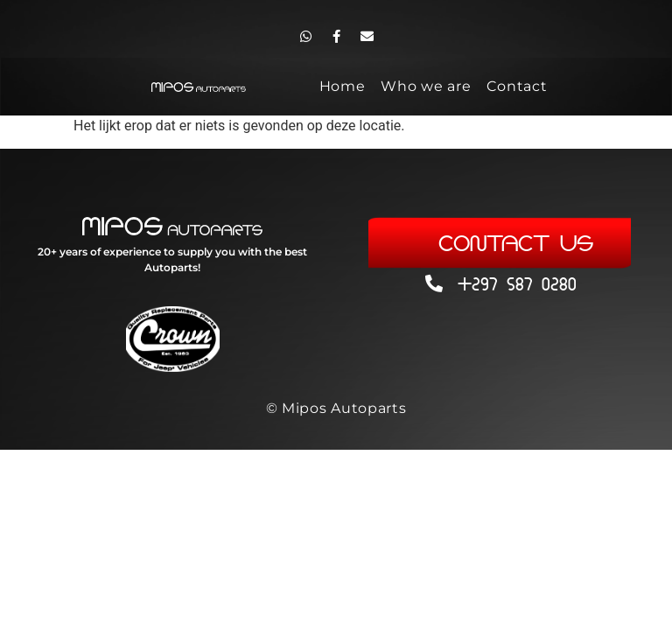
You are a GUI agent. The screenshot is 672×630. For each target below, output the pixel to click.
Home (343, 86)
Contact (517, 86)
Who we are (426, 86)
